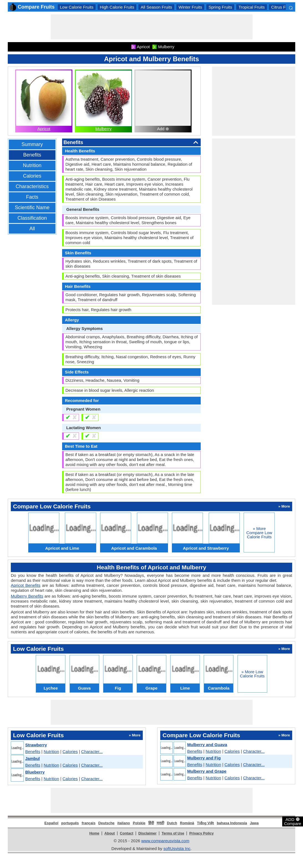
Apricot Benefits (26, 585)
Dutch (172, 823)
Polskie (139, 823)
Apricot (44, 129)
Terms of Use (173, 833)
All (32, 229)
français (89, 823)
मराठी (160, 823)
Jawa (254, 823)
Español (51, 823)
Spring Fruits (220, 7)
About (110, 833)
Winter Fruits (190, 7)
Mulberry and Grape (207, 771)
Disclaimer (147, 833)
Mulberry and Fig (204, 758)
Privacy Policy (202, 833)
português (70, 823)
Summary (32, 144)
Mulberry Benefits (27, 596)
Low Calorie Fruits (77, 7)
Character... (92, 752)
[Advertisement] (152, 27)
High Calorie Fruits (117, 7)
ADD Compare (293, 821)
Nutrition (32, 165)
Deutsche (107, 823)
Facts (32, 197)
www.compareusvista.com (165, 841)
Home (94, 833)
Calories (32, 176)
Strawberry (36, 745)
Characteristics (32, 186)
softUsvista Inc (177, 848)
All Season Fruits (156, 7)
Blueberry (35, 772)
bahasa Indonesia (232, 823)
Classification (32, 218)
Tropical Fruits (251, 7)
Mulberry (103, 129)
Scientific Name (32, 208)
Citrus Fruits (282, 7)
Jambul (33, 758)
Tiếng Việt (206, 823)
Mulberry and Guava (207, 745)
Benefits (32, 155)
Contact (126, 833)
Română (187, 823)
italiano (124, 823)
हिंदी (151, 823)
